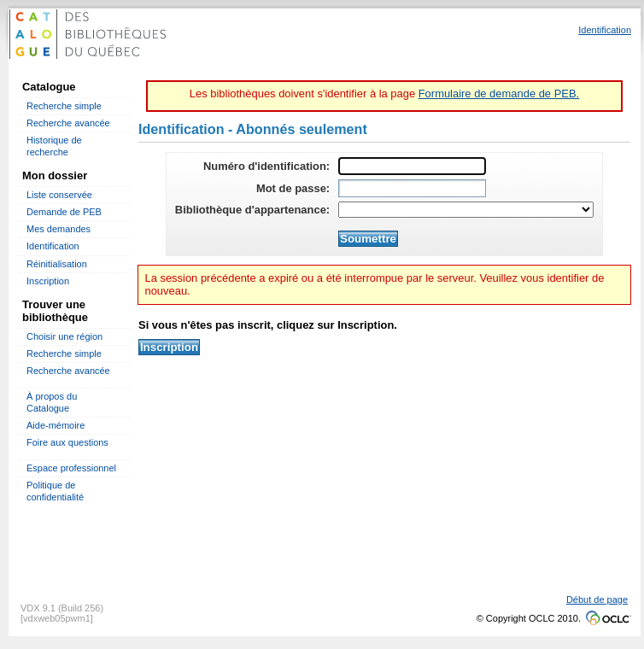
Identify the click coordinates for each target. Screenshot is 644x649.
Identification (53, 246)
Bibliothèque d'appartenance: (252, 210)
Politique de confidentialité (55, 491)
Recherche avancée (68, 123)
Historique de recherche (54, 146)
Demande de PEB (64, 212)
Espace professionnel (71, 468)
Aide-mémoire (56, 425)
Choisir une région (64, 336)
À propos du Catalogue (52, 402)
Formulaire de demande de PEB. (499, 94)
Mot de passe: (293, 188)
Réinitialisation (57, 264)
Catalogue (49, 87)
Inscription (48, 281)
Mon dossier (55, 175)
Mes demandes (59, 229)
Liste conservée (59, 195)
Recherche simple (64, 106)
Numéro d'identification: (266, 166)
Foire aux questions (67, 442)
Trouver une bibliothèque (55, 311)
